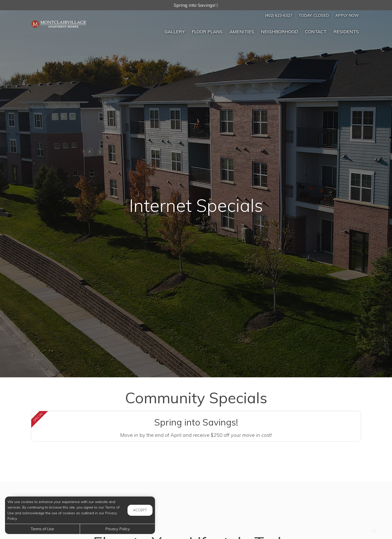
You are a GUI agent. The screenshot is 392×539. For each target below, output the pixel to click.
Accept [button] (140, 510)
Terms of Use (42, 529)
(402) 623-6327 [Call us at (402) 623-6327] (278, 15)
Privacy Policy (117, 529)
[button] (196, 5)
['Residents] (346, 29)
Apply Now (347, 15)
